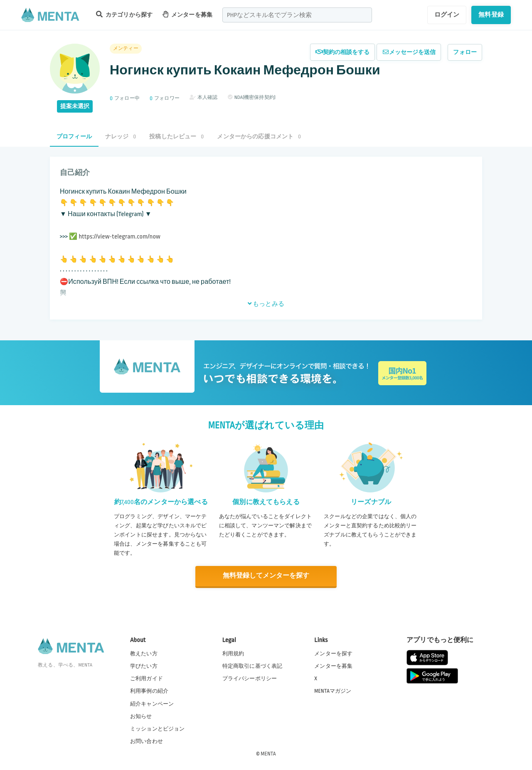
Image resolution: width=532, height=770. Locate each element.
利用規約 (233, 653)
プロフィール (74, 137)
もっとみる (266, 304)
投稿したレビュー (176, 137)
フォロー (465, 52)
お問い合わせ (147, 740)
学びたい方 (144, 666)
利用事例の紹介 (149, 691)
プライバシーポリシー (250, 678)
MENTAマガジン (333, 691)
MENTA (268, 753)
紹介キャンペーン (152, 703)
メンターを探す (333, 653)
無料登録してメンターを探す (266, 576)
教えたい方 (144, 653)
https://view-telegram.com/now (119, 237)
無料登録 (491, 15)
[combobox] (297, 15)
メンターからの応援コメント (259, 137)
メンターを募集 (187, 14)
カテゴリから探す (124, 14)
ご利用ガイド (147, 678)
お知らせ (141, 716)
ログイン (447, 15)
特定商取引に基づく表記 (252, 666)
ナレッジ (121, 137)
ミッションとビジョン (158, 728)
